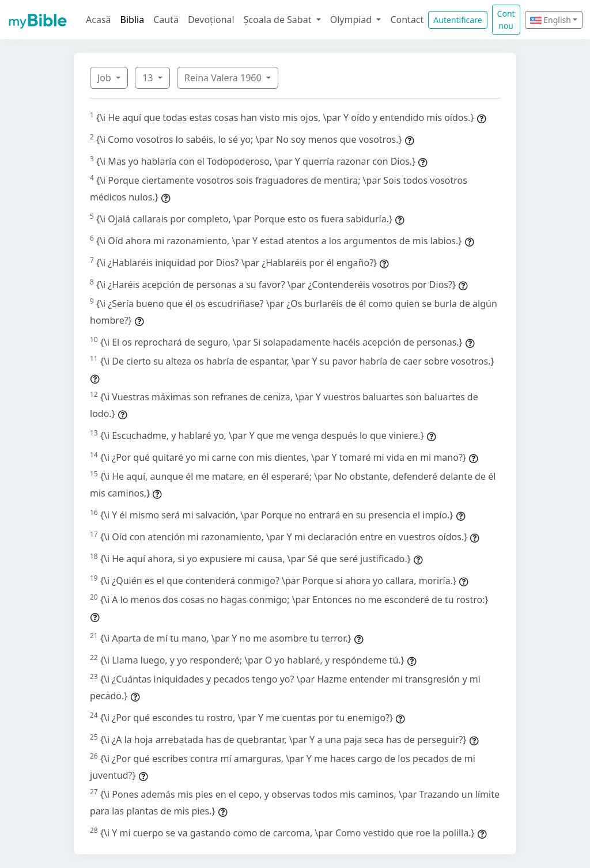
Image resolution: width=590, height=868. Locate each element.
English (551, 20)
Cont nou (506, 20)
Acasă (99, 20)
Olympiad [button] (352, 20)
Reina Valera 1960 (224, 78)
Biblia (133, 20)
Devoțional (211, 20)
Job (105, 78)
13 (149, 78)
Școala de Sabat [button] (279, 20)
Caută (166, 20)
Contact (407, 20)
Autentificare (457, 20)
